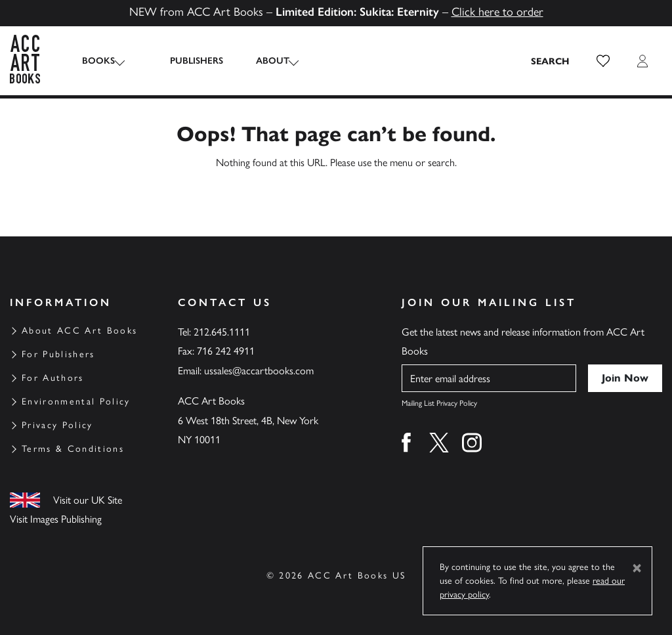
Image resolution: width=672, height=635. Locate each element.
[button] (603, 61)
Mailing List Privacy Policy (439, 403)
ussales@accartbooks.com (259, 371)
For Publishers (58, 354)
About (260, 61)
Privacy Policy (57, 425)
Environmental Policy (76, 402)
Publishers (184, 61)
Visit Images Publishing (56, 519)
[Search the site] (551, 61)
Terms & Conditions (73, 449)
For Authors (53, 378)
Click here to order (497, 12)
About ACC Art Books (79, 331)
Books (98, 61)
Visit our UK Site (88, 500)
